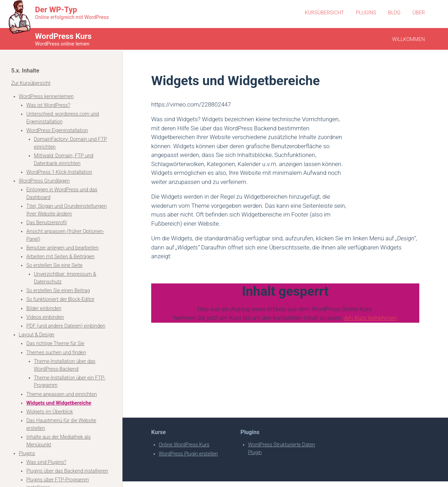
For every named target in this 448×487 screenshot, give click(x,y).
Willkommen (408, 39)
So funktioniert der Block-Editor (60, 299)
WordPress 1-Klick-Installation (59, 172)
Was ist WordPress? (48, 105)
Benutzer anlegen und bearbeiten (62, 248)
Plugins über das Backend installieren (67, 471)
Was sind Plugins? (46, 462)
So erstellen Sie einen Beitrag (58, 291)
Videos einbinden (45, 317)
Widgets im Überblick (50, 412)
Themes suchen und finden (56, 353)
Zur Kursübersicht (31, 83)
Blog (394, 13)
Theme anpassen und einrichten (62, 394)
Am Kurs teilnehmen (370, 318)
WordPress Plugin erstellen (188, 454)
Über (419, 13)
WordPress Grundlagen (44, 181)
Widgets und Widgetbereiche (59, 403)
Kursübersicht (324, 13)
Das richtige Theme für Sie (55, 344)
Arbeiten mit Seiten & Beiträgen (60, 257)
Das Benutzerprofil (47, 223)
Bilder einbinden (44, 308)
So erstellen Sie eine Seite (54, 265)
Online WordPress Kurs (184, 445)
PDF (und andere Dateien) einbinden (66, 326)
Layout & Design (37, 335)
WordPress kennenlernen (46, 97)
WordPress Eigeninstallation (57, 131)
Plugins (366, 13)
